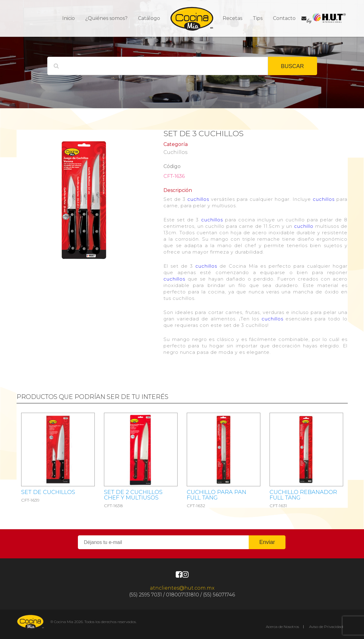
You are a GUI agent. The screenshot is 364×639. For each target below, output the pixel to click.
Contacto (284, 18)
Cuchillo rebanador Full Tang (303, 495)
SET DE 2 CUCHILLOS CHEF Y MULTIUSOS (133, 495)
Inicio (69, 18)
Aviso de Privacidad (326, 627)
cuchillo (304, 226)
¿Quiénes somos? (106, 18)
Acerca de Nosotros (282, 627)
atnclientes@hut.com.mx (182, 588)
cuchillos (198, 199)
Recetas (232, 18)
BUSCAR (292, 66)
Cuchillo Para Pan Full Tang (216, 495)
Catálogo (149, 18)
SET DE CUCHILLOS (48, 492)
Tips (258, 18)
